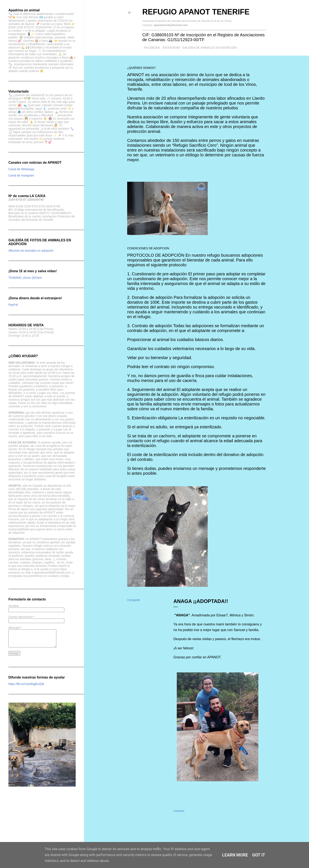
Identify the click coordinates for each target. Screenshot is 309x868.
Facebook (150, 48)
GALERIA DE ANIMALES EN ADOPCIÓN (208, 48)
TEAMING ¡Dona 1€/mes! (25, 278)
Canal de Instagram (21, 175)
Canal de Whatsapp (21, 169)
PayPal (13, 305)
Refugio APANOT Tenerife (196, 12)
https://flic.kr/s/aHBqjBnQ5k (26, 684)
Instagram (170, 48)
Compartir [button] (134, 600)
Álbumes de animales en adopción (31, 251)
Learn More (235, 855)
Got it (259, 855)
